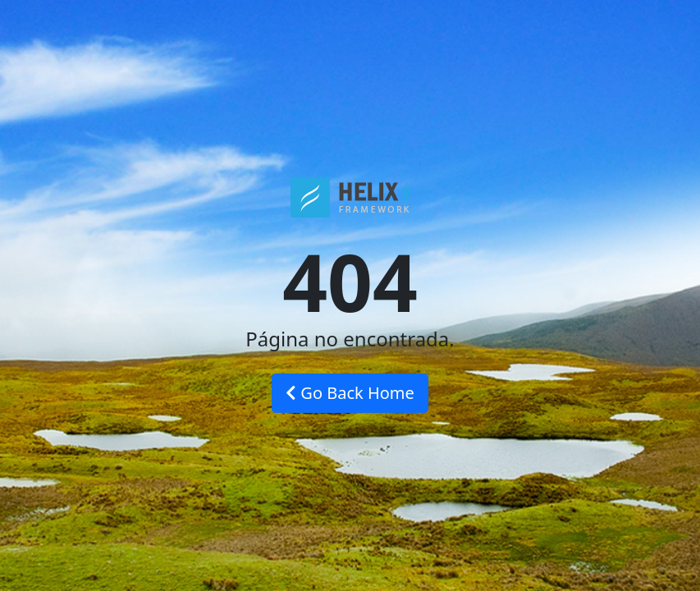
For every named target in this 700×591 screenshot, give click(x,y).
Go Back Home (350, 393)
